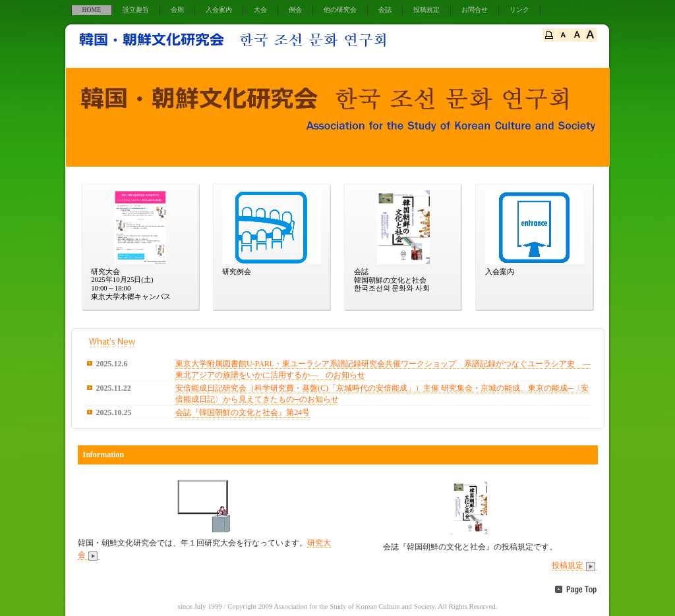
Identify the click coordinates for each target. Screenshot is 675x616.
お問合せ (475, 10)
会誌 (385, 10)
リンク (519, 10)
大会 (260, 10)
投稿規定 (426, 10)
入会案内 (219, 10)
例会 (295, 10)
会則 (177, 10)
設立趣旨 (136, 10)
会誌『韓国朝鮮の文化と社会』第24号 (243, 412)
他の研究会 (340, 10)
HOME (92, 10)
